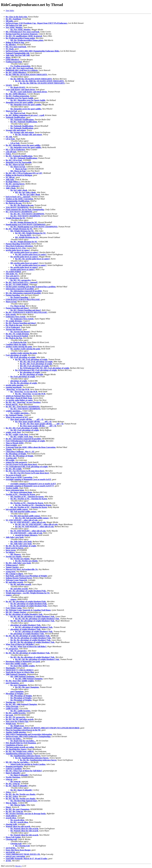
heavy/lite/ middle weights (16, 664)
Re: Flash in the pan (14, 325)
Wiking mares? (12, 565)
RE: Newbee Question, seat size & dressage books (26, 814)
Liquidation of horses (14, 745)
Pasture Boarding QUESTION (18, 244)
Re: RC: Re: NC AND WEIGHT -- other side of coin (36, 524)
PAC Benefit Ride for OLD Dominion (21, 743)
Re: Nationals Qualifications (22, 126)
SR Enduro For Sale (14, 25)
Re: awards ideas (17, 820)
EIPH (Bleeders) (12, 60)
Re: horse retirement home (21, 492)
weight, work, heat (13, 432)
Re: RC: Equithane (14, 19)
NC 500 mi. (10, 177)
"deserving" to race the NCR (17, 389)
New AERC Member (14, 27)
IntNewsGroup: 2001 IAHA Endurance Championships (28, 736)
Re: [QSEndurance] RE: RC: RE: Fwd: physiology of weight (45, 368)
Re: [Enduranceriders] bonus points (20, 38)
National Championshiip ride (18, 53)
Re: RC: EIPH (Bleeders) (16, 72)
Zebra (8, 792)
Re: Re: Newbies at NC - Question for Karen (33, 505)
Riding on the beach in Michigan (19, 175)
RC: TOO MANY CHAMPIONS (19, 212)
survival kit (10, 852)
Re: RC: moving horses (15, 184)
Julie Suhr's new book (15, 537)
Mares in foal (11, 302)
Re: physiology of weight (30, 372)
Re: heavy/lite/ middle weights (23, 666)
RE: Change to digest (14, 574)
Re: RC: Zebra (12, 796)
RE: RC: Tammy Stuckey (16, 612)
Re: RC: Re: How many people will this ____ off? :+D (42, 424)
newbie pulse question (15, 385)
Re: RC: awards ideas (19, 822)
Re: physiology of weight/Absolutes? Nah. (27, 634)
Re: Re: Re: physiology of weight (24, 383)
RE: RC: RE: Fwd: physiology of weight (36, 362)
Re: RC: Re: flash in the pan (22, 205)
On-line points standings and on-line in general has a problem (31, 287)
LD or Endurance (13, 327)
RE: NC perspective (19, 651)
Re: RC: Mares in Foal (15, 165)
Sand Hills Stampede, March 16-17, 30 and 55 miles (27, 859)
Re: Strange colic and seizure (22, 132)
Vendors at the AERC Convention (19, 199)
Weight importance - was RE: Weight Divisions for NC (28, 593)
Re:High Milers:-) (13, 182)
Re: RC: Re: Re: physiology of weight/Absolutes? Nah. (33, 616)
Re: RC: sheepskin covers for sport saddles (23, 145)
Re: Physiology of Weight (16, 454)
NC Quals (10, 49)
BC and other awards (14, 582)
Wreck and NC (12, 404)
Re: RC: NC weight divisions (17, 334)
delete (8, 57)
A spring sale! (11, 458)
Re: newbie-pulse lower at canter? (24, 257)
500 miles (9, 21)
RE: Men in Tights (18, 805)
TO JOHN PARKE (13, 272)
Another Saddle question (16, 732)
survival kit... (11, 848)
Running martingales (14, 766)
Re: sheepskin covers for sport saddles (26, 105)
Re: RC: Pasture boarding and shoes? (26, 310)
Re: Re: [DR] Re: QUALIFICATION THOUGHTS (26, 75)
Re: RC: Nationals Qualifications (24, 122)
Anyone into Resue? (14, 329)
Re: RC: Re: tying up (14, 811)
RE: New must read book (16, 47)
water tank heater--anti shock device (20, 90)
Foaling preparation (14, 62)
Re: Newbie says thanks (20, 559)
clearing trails (11, 824)
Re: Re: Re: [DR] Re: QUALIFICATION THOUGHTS (42, 83)
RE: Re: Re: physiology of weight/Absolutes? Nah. (31, 638)
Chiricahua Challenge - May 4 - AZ (20, 452)
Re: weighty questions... (20, 413)
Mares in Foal (11, 111)
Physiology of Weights (15, 694)
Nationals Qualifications (15, 117)
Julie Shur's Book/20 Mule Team (19, 398)
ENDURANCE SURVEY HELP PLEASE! (23, 299)
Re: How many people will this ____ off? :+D (33, 422)
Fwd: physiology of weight (16, 355)
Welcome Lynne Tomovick (16, 580)
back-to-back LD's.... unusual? (18, 197)
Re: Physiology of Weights (21, 698)
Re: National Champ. (14, 415)
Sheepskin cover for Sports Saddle (20, 98)
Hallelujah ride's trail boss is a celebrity (22, 70)
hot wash (9, 715)
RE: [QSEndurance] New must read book (23, 32)
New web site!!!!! (13, 276)
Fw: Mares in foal (18, 306)
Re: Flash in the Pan (14, 338)
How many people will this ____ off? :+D (27, 419)
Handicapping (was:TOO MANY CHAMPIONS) (26, 224)
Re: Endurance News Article (22, 319)
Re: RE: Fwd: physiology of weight (25, 430)
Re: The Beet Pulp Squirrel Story (24, 801)
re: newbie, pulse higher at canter (19, 400)
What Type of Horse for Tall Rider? (20, 644)
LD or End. (10, 139)
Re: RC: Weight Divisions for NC (19, 229)
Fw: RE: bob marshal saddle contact (25, 516)
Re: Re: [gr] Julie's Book (30, 195)
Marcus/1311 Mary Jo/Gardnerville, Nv (22, 569)
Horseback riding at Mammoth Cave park (23, 661)
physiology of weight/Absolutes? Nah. (26, 625)
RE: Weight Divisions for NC (22, 231)
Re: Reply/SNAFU (18, 87)
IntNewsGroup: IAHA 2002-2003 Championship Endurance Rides (33, 51)
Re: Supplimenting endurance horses (25, 756)
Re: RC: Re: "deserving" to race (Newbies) (23, 402)
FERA (8, 154)
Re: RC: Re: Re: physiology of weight (21, 546)
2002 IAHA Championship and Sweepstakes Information (29, 734)
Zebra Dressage (12, 706)
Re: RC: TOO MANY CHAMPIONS (25, 216)
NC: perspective (12, 278)
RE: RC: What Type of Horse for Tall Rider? (24, 771)
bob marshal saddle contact (17, 509)
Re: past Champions (19, 685)
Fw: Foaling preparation (20, 66)
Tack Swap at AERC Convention (19, 477)
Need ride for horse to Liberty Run (20, 672)
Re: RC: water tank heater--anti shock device (29, 92)
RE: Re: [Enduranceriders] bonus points (27, 40)
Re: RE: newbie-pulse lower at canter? (31, 254)
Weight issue (11, 724)
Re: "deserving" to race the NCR (24, 392)
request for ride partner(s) (16, 462)
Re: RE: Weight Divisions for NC (24, 222)
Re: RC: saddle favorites (20, 711)
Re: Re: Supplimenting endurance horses (32, 758)
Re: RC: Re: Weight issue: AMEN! (20, 751)
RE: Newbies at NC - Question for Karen (27, 497)
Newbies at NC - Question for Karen (20, 494)
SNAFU (9, 85)
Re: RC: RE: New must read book (20, 68)
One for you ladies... (14, 739)
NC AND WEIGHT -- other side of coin (22, 520)
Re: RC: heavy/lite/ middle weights (20, 681)
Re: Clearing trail (22, 846)
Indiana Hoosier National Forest (19, 578)
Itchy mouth (11, 314)
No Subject (10, 552)
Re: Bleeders (11, 45)
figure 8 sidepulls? (13, 773)
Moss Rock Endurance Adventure (19, 246)
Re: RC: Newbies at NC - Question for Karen (29, 499)
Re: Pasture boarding (19, 297)
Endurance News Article (16, 317)
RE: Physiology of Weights (21, 696)
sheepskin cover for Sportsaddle (19, 162)
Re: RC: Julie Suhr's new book (18, 563)
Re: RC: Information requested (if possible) (23, 439)
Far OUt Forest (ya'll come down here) (21, 464)
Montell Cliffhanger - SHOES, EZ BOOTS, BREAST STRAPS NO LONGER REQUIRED (43, 728)
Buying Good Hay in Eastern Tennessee (22, 34)
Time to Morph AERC (15, 443)
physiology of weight (19, 381)
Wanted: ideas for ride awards (18, 826)
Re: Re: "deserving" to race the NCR (30, 394)
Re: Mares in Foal (18, 113)
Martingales (11, 668)
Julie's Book (11, 188)
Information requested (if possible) (20, 289)
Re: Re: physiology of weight (32, 374)
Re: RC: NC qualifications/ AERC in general (24, 36)
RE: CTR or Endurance (15, 150)
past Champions (12, 683)
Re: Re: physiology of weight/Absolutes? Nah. (24, 614)
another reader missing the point (19, 347)
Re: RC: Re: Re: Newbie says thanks (21, 794)
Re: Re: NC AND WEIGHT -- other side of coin (34, 527)
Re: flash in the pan (14, 203)
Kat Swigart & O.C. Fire (16, 248)
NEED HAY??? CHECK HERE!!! (20, 670)
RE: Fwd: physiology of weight (23, 357)
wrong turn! (11, 572)
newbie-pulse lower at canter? (18, 250)
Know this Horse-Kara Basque (18, 850)
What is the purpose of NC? (17, 417)
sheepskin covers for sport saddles (19, 102)
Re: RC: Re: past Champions (27, 687)
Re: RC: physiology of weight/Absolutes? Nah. (34, 627)
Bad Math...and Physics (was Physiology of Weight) (26, 576)
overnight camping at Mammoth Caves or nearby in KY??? (30, 486)
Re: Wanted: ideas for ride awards (24, 829)
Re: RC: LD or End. (14, 160)
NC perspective (12, 649)
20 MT (8, 861)
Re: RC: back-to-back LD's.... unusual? (22, 282)
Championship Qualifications (18, 201)
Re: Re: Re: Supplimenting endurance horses (38, 760)
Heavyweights (11, 445)
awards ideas (11, 818)
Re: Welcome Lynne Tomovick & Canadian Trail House (28, 610)
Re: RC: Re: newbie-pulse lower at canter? (33, 259)
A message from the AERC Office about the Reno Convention (31, 447)
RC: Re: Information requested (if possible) (23, 293)
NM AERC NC (12, 274)
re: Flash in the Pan (18, 342)
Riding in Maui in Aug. (15, 42)
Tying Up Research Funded (17, 336)
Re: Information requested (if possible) (26, 291)
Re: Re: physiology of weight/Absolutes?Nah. (29, 604)
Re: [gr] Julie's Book (19, 190)
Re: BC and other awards (21, 584)
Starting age (11, 702)
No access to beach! (14, 475)
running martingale (14, 387)
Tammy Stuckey (12, 567)
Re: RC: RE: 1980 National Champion (21, 704)
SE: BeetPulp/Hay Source (16, 749)
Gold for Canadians (14, 769)
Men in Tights (11, 803)
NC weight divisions (14, 321)
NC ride (9, 137)
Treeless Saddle (12, 488)
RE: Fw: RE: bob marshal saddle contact (32, 518)
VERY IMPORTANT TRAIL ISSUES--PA (23, 854)
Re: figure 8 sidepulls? (19, 775)
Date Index (10, 11)
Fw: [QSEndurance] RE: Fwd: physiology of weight (27, 467)
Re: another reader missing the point (25, 349)
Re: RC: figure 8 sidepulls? (17, 786)
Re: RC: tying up (13, 784)
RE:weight (10, 460)
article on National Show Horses (19, 396)
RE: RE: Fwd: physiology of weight (34, 366)
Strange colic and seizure (16, 130)
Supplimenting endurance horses (19, 754)
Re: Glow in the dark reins (16, 17)
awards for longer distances (26, 535)
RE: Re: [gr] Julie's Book (25, 192)
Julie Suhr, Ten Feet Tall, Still (18, 55)
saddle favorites (12, 709)
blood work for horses (15, 548)
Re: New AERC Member (20, 30)
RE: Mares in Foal (18, 171)
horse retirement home (15, 490)
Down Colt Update (13, 837)
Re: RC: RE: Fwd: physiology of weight (31, 359)
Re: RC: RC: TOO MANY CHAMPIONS (27, 214)
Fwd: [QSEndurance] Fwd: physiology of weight (25, 441)
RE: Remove (16, 554)
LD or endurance (13, 186)
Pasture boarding (13, 295)
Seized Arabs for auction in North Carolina (28, 764)
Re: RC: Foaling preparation (17, 96)
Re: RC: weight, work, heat (17, 434)
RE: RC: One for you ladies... (18, 762)
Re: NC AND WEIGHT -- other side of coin (28, 522)
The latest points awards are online (20, 747)
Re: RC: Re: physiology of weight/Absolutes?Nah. (26, 591)
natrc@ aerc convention (15, 856)
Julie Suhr (10, 180)
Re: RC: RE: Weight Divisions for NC (31, 233)
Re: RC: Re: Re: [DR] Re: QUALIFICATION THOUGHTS (39, 81)
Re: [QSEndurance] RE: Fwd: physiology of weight (36, 370)
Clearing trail (11, 839)
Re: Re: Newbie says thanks (26, 561)
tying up (9, 779)
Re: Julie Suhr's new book (21, 542)
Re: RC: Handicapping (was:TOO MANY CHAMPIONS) (34, 227)
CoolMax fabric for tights (16, 344)
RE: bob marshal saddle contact (23, 512)
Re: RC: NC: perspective (21, 280)
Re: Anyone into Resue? (20, 332)
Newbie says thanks (14, 557)
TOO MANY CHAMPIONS (17, 207)
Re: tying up (15, 781)
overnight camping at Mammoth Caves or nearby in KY (28, 479)
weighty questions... (14, 411)
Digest (8, 807)
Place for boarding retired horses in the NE (23, 730)
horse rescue (11, 550)
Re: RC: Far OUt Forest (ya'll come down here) (25, 471)
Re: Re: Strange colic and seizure (29, 135)
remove (9, 595)
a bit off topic (11, 152)
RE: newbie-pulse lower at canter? (24, 252)
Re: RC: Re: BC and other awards (20, 719)
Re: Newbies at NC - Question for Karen (27, 503)
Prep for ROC (26, 235)
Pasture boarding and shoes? (17, 308)
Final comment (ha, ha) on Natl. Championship (25, 210)
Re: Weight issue (17, 726)
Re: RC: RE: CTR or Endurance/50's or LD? (24, 173)
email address (11, 816)
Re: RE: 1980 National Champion (29, 679)
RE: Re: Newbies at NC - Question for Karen (29, 507)
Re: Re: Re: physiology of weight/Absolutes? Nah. (31, 640)
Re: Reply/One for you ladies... (23, 741)
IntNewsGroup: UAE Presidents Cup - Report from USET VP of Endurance (37, 23)
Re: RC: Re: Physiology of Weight (19, 456)
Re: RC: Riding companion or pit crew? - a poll (25, 115)
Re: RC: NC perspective (15, 717)
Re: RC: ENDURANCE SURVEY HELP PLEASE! (26, 312)
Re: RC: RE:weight (14, 469)
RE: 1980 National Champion (22, 676)
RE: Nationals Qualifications (22, 120)
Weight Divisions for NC (16, 218)
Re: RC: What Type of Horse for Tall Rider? (28, 646)
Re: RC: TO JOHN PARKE (17, 284)
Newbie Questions (13, 777)
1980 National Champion (16, 674)
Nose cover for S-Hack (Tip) (17, 721)
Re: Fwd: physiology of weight (23, 377)
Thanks (9, 449)
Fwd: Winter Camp (14, 608)
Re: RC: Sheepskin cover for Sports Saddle (28, 100)
